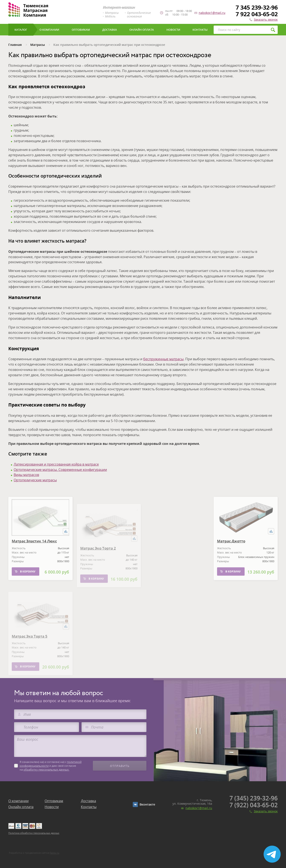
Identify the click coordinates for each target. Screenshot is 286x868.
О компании (18, 801)
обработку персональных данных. (46, 770)
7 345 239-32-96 (257, 7)
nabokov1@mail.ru (212, 13)
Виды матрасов (26, 475)
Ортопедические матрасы (35, 480)
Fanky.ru (55, 853)
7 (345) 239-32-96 (254, 798)
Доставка (88, 801)
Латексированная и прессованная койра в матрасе (56, 464)
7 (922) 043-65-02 (254, 805)
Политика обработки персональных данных (34, 833)
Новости (52, 807)
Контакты (89, 807)
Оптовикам (54, 801)
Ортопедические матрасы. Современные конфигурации (60, 470)
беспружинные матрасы (163, 359)
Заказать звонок (266, 20)
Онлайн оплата (21, 807)
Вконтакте (147, 804)
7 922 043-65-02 (257, 14)
